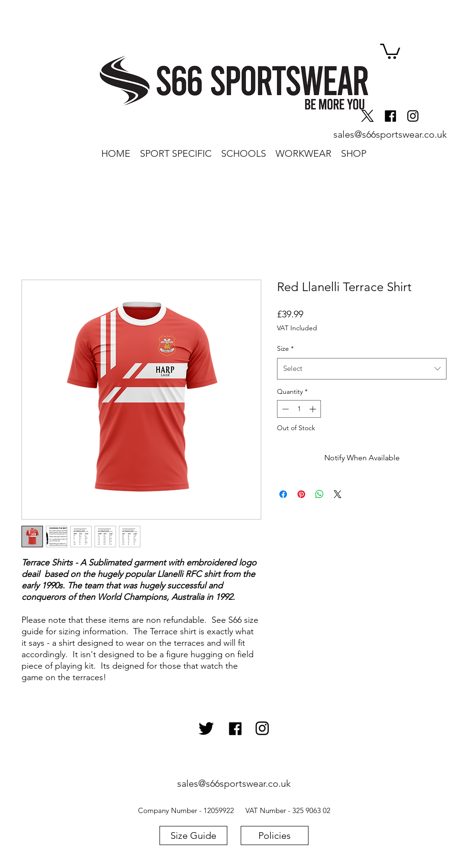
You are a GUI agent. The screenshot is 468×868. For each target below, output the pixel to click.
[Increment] (314, 409)
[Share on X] (338, 494)
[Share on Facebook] (283, 494)
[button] (390, 50)
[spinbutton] (299, 409)
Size (285, 348)
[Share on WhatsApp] (319, 494)
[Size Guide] (193, 835)
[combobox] (362, 369)
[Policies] (275, 835)
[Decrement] (284, 409)
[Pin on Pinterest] (301, 494)
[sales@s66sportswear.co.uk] (390, 134)
